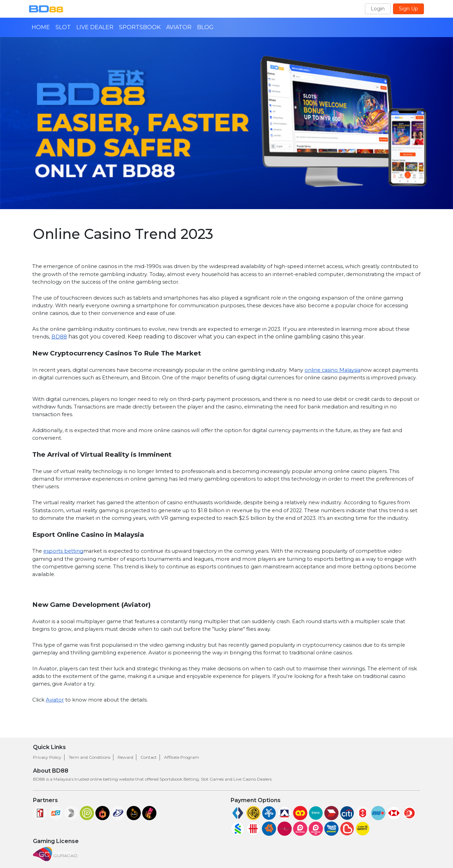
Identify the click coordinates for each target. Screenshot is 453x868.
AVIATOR (179, 27)
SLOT (63, 27)
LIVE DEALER (95, 27)
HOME (41, 27)
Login (378, 9)
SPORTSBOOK (140, 27)
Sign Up (408, 9)
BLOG (205, 27)
